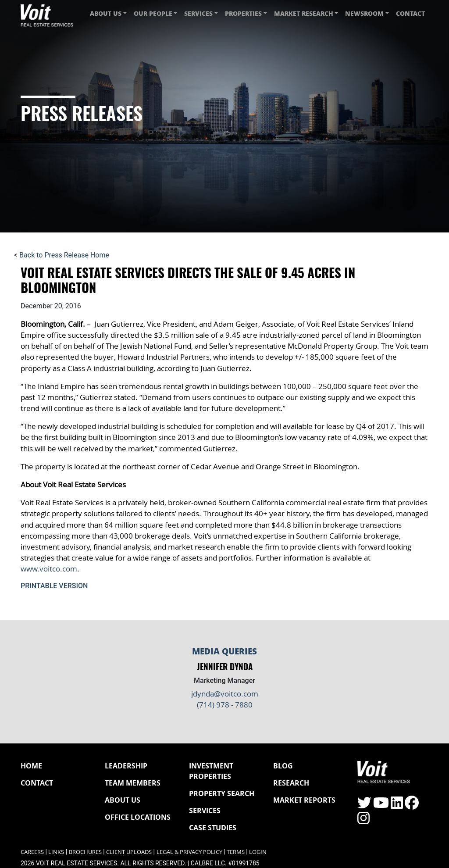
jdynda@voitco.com (225, 694)
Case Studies (213, 828)
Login (258, 852)
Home (31, 766)
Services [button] (198, 13)
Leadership (126, 766)
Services (205, 811)
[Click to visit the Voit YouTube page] (381, 805)
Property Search (222, 793)
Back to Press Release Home (64, 255)
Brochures (85, 852)
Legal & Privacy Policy (189, 852)
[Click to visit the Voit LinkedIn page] (397, 805)
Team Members (133, 783)
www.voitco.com (49, 569)
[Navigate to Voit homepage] (47, 13)
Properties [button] (243, 13)
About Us (123, 800)
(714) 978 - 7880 (225, 705)
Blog (283, 766)
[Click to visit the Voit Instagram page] (363, 821)
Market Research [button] (304, 13)
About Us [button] (106, 13)
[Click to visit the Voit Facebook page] (412, 805)
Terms (236, 852)
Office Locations (138, 817)
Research (291, 783)
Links (56, 852)
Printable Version (54, 586)
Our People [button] (153, 13)
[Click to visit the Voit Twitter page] (364, 805)
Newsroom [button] (364, 13)
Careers (32, 852)
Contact (410, 13)
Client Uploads (129, 852)
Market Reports (304, 800)
